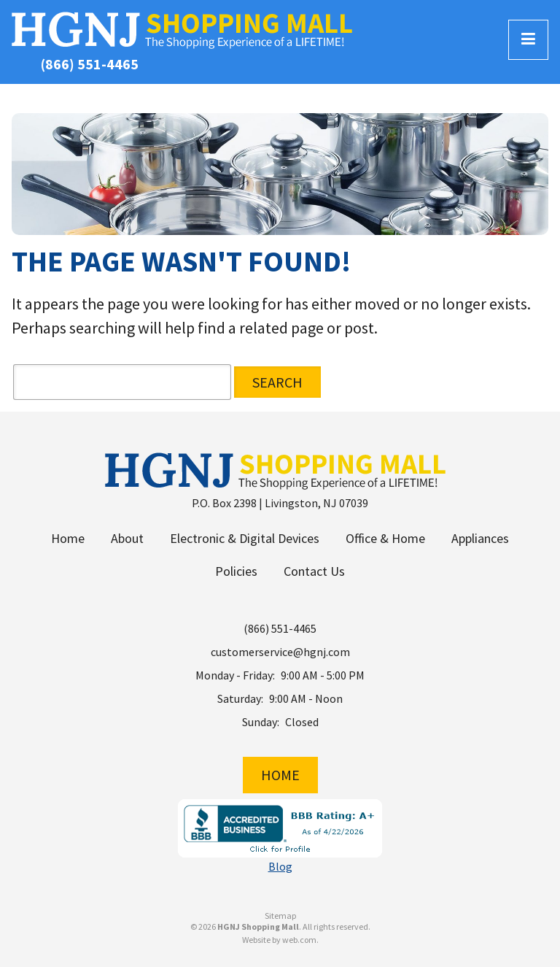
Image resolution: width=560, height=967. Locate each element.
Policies (236, 571)
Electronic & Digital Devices (245, 538)
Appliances (480, 538)
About (127, 538)
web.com (299, 940)
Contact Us (314, 571)
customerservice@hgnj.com (280, 652)
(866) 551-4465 (90, 64)
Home (68, 538)
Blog (280, 866)
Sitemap (280, 916)
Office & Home (385, 538)
